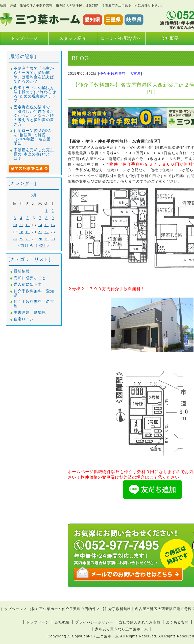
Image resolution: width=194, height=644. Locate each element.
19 (28, 232)
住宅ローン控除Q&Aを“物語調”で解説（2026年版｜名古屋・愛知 (34, 137)
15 (47, 225)
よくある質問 (177, 622)
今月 (34, 246)
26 (28, 239)
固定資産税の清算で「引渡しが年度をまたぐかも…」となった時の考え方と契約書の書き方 (34, 116)
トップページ (24, 38)
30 (53, 239)
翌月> (44, 246)
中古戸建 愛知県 (30, 313)
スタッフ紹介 (73, 38)
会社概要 (170, 38)
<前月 (23, 246)
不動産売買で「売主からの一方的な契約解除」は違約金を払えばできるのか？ (34, 75)
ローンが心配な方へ (121, 38)
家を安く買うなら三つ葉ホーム (122, 629)
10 (15, 225)
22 (47, 232)
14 (40, 225)
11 (21, 225)
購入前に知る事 (28, 284)
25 (21, 239)
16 (53, 225)
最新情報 (22, 271)
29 (47, 239)
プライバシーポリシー (94, 622)
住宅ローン (24, 319)
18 (21, 232)
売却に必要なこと (30, 278)
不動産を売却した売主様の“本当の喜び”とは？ (34, 154)
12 (28, 225)
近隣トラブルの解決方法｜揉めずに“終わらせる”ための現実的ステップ (35, 94)
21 (40, 232)
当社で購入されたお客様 (140, 622)
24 (15, 239)
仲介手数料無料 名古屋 (120, 73)
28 (40, 239)
